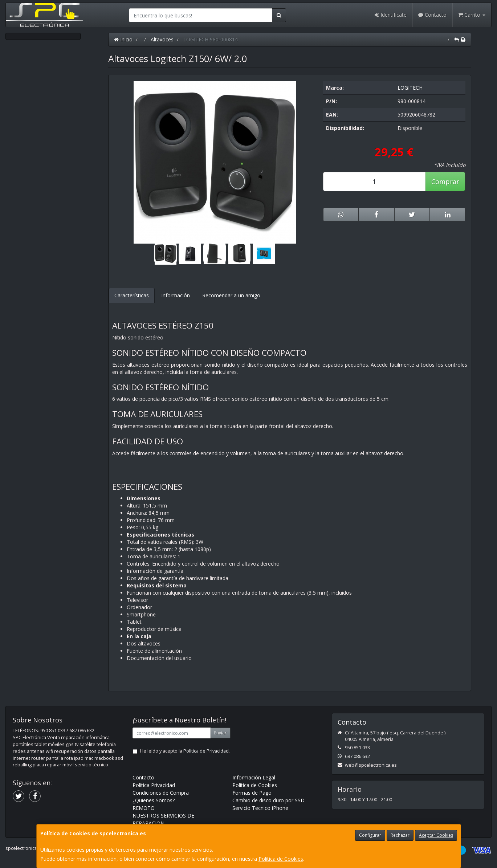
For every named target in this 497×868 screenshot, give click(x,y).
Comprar (445, 182)
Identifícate (391, 15)
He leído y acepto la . (185, 751)
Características (132, 295)
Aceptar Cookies (436, 835)
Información (176, 295)
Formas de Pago (252, 793)
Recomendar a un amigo (231, 295)
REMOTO (144, 808)
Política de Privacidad (206, 751)
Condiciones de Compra (161, 793)
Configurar (370, 835)
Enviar (220, 733)
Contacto (432, 15)
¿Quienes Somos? (154, 800)
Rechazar (400, 835)
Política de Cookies (281, 859)
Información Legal (254, 777)
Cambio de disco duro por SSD (268, 800)
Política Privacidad (154, 785)
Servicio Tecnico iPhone (260, 808)
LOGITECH (410, 88)
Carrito (472, 15)
